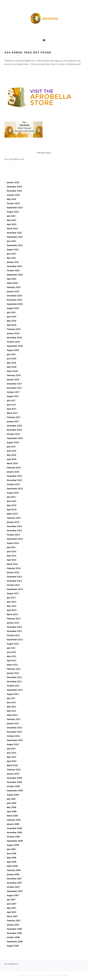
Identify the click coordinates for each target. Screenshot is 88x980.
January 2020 (13, 291)
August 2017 (13, 396)
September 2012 (15, 640)
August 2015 (13, 493)
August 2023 (13, 212)
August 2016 (13, 442)
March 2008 (12, 866)
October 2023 (13, 203)
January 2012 (13, 673)
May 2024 (11, 199)
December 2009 (14, 778)
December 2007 (14, 879)
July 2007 (11, 900)
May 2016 (11, 455)
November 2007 (14, 883)
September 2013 (15, 589)
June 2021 (12, 254)
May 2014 (11, 556)
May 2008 (11, 858)
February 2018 (14, 375)
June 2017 (12, 405)
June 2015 (12, 501)
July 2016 (11, 447)
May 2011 (11, 707)
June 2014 (12, 552)
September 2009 (15, 791)
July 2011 (11, 698)
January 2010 (13, 774)
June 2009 (12, 803)
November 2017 (14, 388)
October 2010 (13, 736)
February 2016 (14, 468)
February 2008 (14, 870)
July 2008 (11, 849)
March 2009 (12, 816)
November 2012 (14, 631)
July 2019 (11, 312)
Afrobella (44, 18)
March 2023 (12, 229)
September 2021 (15, 245)
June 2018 (12, 359)
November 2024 (14, 191)
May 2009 (11, 807)
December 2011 (14, 677)
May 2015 (11, 505)
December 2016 (14, 426)
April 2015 (12, 510)
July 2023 (11, 216)
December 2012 (14, 627)
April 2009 (12, 812)
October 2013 (13, 585)
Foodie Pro (41, 975)
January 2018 (13, 380)
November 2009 (14, 782)
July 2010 (11, 749)
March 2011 (12, 715)
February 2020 (14, 287)
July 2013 (11, 598)
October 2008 (13, 837)
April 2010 (12, 761)
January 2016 (13, 472)
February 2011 (14, 719)
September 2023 (15, 208)
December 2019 (14, 296)
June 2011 (12, 702)
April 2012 (12, 661)
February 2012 (14, 669)
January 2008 (13, 874)
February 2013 (14, 619)
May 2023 (11, 220)
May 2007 (11, 908)
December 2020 (14, 266)
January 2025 (13, 182)
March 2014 (12, 564)
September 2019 (15, 304)
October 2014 (13, 535)
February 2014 (14, 568)
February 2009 (14, 820)
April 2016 (12, 459)
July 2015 (11, 497)
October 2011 (13, 686)
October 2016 (13, 434)
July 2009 (11, 799)
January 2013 (13, 623)
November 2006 (14, 933)
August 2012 (13, 644)
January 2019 (13, 333)
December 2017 (14, 384)
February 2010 (14, 770)
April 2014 (12, 560)
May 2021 (11, 258)
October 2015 (13, 484)
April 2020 (12, 279)
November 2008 (14, 833)
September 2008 (15, 841)
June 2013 (12, 602)
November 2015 (14, 480)
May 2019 (11, 321)
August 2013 (13, 593)
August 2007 (13, 895)
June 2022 (12, 241)
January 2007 (13, 925)
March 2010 (12, 765)
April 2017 (12, 409)
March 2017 (12, 413)
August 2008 (13, 845)
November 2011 (14, 682)
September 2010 (15, 740)
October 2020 (13, 271)
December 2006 (14, 929)
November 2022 (14, 233)
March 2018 (12, 371)
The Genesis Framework (58, 975)
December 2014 (14, 526)
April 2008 (12, 862)
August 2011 (13, 694)
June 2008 (12, 853)
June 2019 (12, 317)
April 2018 (12, 367)
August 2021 (13, 250)
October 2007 (13, 887)
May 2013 (11, 606)
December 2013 (14, 577)
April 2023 (12, 224)
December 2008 (14, 828)
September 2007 (15, 891)
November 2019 (14, 300)
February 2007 (14, 921)
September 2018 (15, 346)
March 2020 (12, 283)
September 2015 (15, 489)
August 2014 (13, 543)
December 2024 (14, 187)
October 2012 (13, 635)
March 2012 (12, 665)
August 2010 (13, 744)
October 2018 (13, 342)
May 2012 (11, 656)
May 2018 (11, 363)
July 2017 (11, 401)
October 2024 (13, 195)
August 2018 (13, 350)
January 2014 (13, 572)
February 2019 (14, 329)
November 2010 (14, 732)
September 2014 (15, 539)
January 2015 (13, 522)
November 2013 (14, 581)
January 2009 (13, 824)
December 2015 (14, 476)
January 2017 (13, 421)
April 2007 (12, 912)
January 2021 (13, 262)
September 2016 (15, 438)
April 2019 (12, 325)
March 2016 (12, 463)
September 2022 (15, 237)
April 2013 (12, 610)
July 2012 (11, 648)
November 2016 (14, 430)
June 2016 (12, 451)
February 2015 (14, 518)
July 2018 (11, 354)
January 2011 (13, 723)
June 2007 (12, 904)
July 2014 (11, 547)
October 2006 (13, 937)
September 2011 (15, 690)
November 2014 (14, 531)
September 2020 (15, 275)
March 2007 (12, 916)
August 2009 (13, 795)
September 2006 (15, 942)
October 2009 (13, 786)
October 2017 (13, 392)
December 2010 (14, 728)
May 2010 (11, 757)
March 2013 (12, 614)
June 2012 (12, 652)
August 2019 (13, 308)
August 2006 (13, 946)
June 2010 (12, 753)
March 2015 (12, 514)
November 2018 (14, 338)
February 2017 (14, 417)
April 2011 (12, 711)
